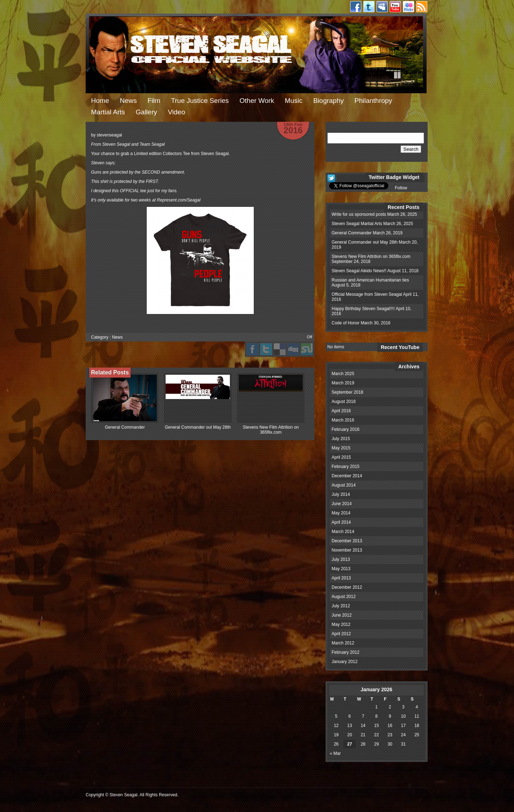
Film (154, 101)
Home (100, 101)
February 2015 (346, 467)
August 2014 (344, 485)
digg (293, 349)
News (128, 101)
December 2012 (347, 587)
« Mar (335, 753)
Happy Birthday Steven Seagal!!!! (363, 309)
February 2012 (346, 652)
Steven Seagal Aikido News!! (359, 271)
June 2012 (342, 615)
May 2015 (341, 448)
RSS (422, 7)
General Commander (125, 427)
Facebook (356, 7)
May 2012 (341, 624)
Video (176, 112)
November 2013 (347, 550)
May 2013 (341, 569)
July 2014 (341, 494)
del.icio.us (280, 349)
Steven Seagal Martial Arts (357, 224)
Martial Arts (108, 112)
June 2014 (342, 504)
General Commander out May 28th (198, 427)
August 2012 (344, 597)
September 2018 (347, 392)
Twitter (369, 7)
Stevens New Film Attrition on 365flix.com (271, 430)
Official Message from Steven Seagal (367, 294)
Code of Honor (346, 323)
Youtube (395, 7)
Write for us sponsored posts (359, 214)
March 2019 (343, 383)
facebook (253, 349)
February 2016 (346, 429)
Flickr (409, 7)
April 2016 (341, 411)
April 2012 (341, 634)
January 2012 (345, 662)
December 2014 (347, 476)
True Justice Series (200, 101)
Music (294, 101)
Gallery (146, 112)
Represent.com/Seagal (179, 200)
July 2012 (341, 606)
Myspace (382, 7)
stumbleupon (307, 349)
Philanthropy (373, 101)
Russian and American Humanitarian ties (370, 280)
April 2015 (341, 457)
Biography (328, 101)
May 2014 (341, 513)
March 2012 (343, 643)
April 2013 (341, 578)
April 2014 (341, 522)
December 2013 (347, 541)
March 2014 (343, 532)
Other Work (257, 101)
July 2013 (341, 559)
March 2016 (343, 420)
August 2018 (344, 402)
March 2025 (343, 374)
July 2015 (341, 439)
